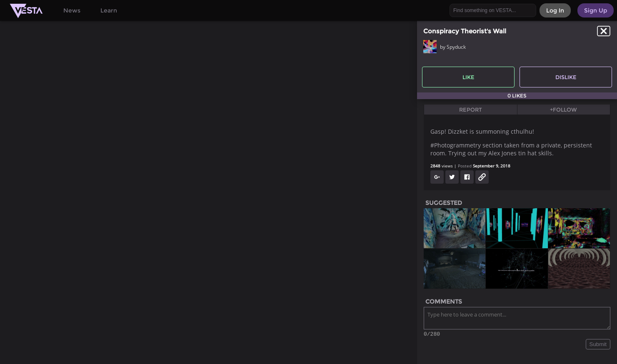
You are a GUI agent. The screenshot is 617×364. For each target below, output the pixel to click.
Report (471, 110)
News (72, 10)
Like (468, 77)
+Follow (563, 110)
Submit (598, 345)
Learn (109, 10)
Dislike (566, 77)
